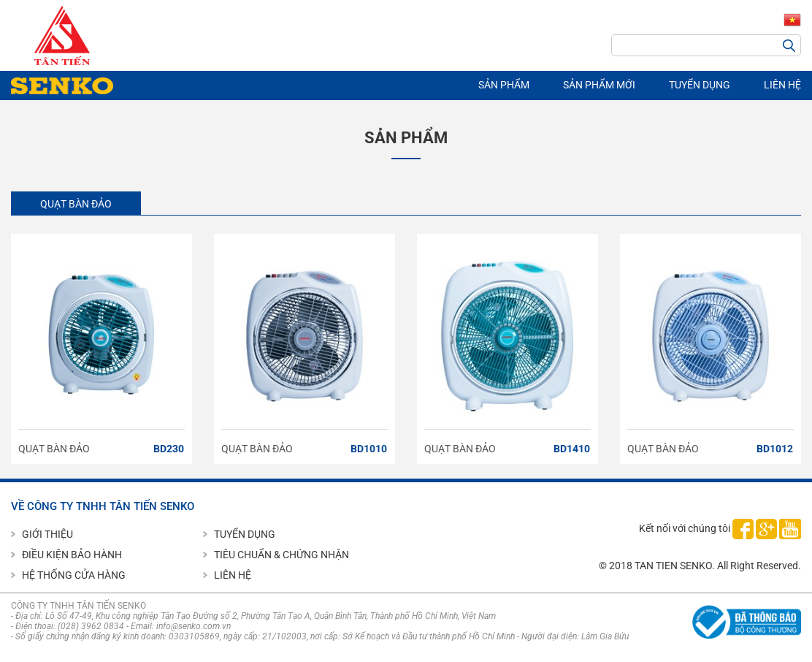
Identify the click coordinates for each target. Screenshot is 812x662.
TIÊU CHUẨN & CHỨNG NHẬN (281, 555)
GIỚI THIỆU (47, 534)
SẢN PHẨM (504, 85)
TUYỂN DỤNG (700, 85)
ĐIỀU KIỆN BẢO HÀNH (72, 555)
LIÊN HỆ (782, 85)
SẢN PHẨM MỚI (599, 85)
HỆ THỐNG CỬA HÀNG (74, 575)
